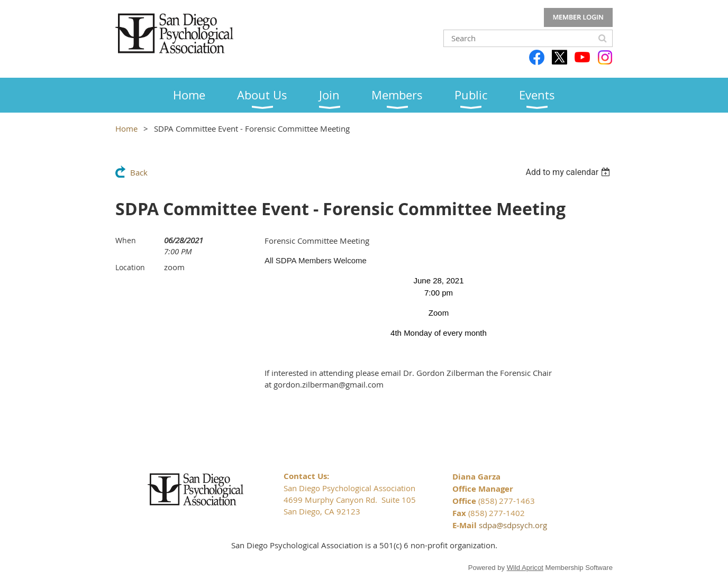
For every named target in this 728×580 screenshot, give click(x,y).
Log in (578, 17)
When (126, 240)
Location (130, 267)
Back (139, 172)
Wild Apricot (525, 568)
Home (126, 128)
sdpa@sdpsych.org (513, 525)
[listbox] (569, 172)
